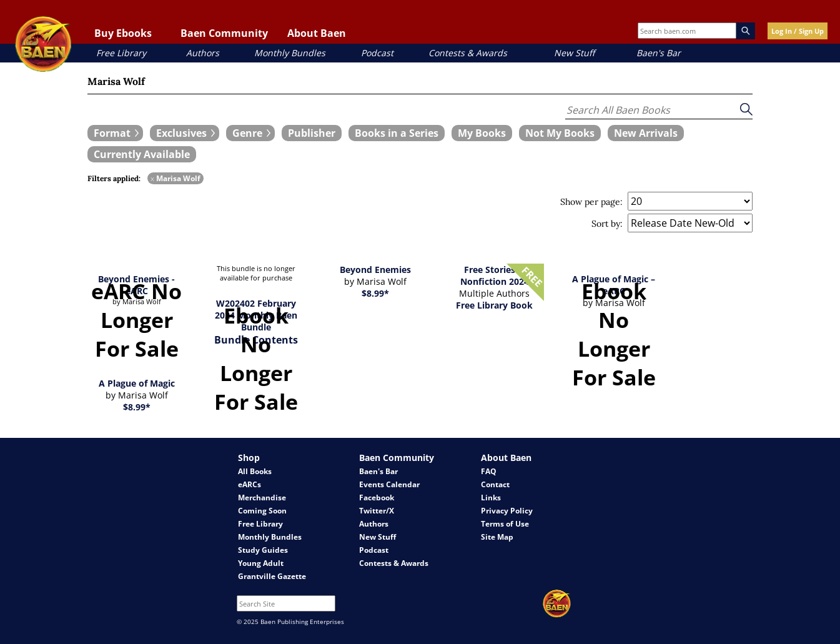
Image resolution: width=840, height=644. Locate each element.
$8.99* (375, 293)
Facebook (377, 498)
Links (491, 498)
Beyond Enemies (375, 270)
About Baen (317, 33)
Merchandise (262, 498)
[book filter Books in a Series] (397, 133)
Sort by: (607, 224)
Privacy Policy (507, 511)
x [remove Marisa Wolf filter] (152, 178)
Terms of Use (505, 524)
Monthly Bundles (290, 53)
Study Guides (263, 550)
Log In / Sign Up (798, 31)
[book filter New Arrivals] (646, 133)
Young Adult (261, 563)
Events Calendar (389, 484)
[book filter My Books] (482, 133)
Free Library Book (494, 305)
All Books (255, 471)
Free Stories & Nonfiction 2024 (495, 275)
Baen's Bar (659, 53)
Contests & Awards (468, 53)
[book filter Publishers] (312, 133)
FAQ (489, 471)
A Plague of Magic (137, 383)
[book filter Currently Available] (142, 154)
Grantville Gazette (272, 576)
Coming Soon (262, 511)
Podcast (377, 53)
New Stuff (574, 53)
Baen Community (224, 33)
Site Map (497, 537)
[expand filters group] (115, 133)
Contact (495, 484)
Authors (203, 53)
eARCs (250, 484)
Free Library (121, 53)
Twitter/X (377, 511)
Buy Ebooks (123, 33)
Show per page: (591, 202)
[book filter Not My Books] (560, 133)
